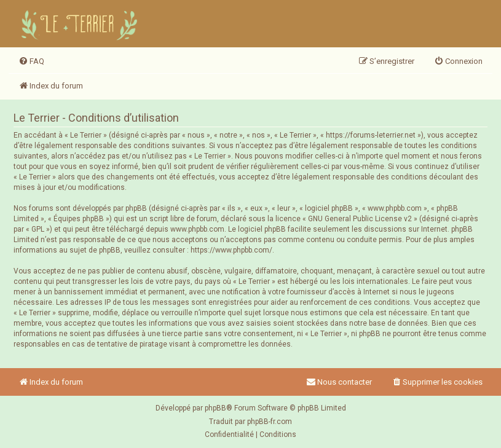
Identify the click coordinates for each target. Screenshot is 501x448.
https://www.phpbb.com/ (231, 250)
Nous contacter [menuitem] (339, 382)
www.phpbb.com (197, 229)
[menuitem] (31, 61)
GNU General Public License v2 (360, 219)
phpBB (215, 408)
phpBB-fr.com (270, 422)
